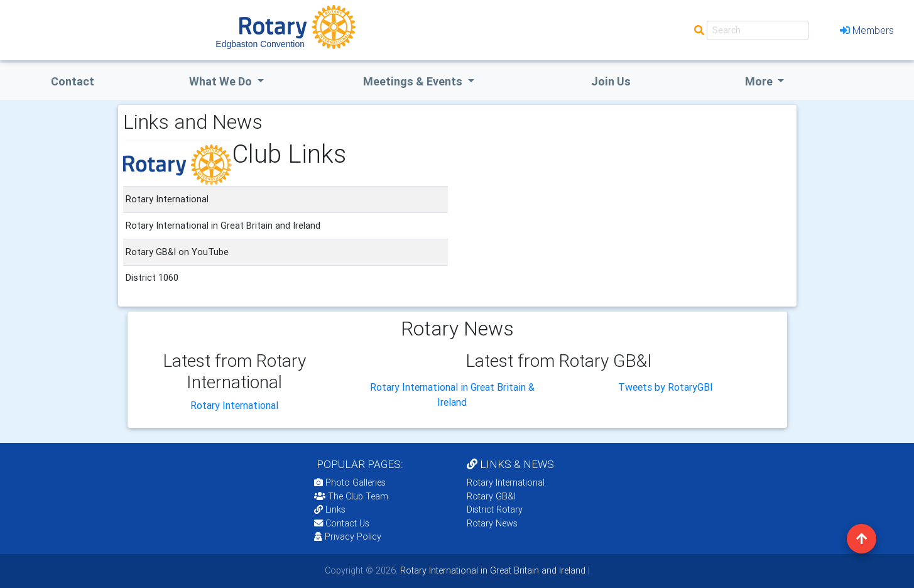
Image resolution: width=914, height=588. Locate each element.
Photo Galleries (350, 482)
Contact (73, 81)
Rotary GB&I (491, 496)
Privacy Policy (348, 536)
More (760, 81)
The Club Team (351, 496)
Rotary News (492, 523)
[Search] (758, 30)
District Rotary (495, 509)
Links (330, 509)
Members (867, 30)
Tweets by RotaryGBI (666, 387)
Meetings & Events (414, 81)
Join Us (611, 81)
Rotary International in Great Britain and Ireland (492, 570)
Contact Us (342, 523)
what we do (222, 81)
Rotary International (234, 405)
